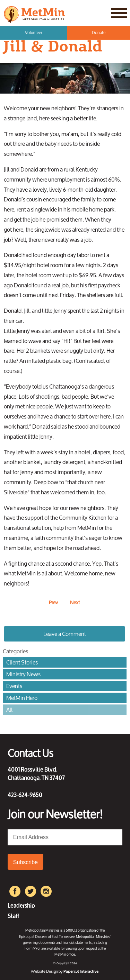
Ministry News (23, 674)
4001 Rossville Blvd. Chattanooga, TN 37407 (36, 773)
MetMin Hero (22, 698)
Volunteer (34, 33)
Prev (53, 602)
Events (14, 686)
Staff (13, 915)
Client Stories (22, 662)
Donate (99, 33)
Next (75, 602)
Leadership (21, 905)
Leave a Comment (65, 634)
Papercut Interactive (81, 971)
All (9, 710)
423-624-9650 (25, 794)
